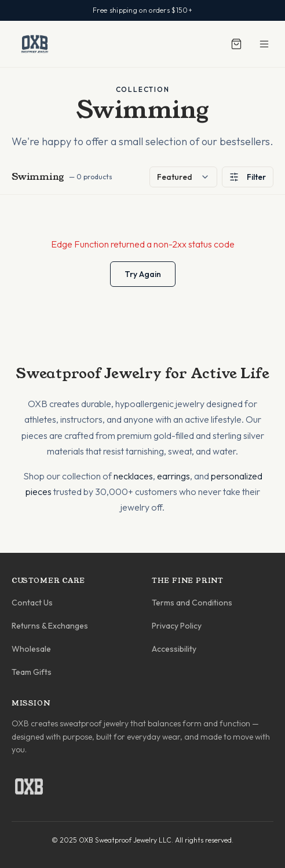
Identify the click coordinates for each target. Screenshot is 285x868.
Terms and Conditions (192, 603)
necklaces (133, 476)
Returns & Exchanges (50, 626)
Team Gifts (32, 672)
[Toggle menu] (264, 44)
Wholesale (31, 649)
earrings (173, 476)
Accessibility (174, 649)
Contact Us (32, 603)
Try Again (143, 274)
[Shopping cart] (236, 44)
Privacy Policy (177, 626)
